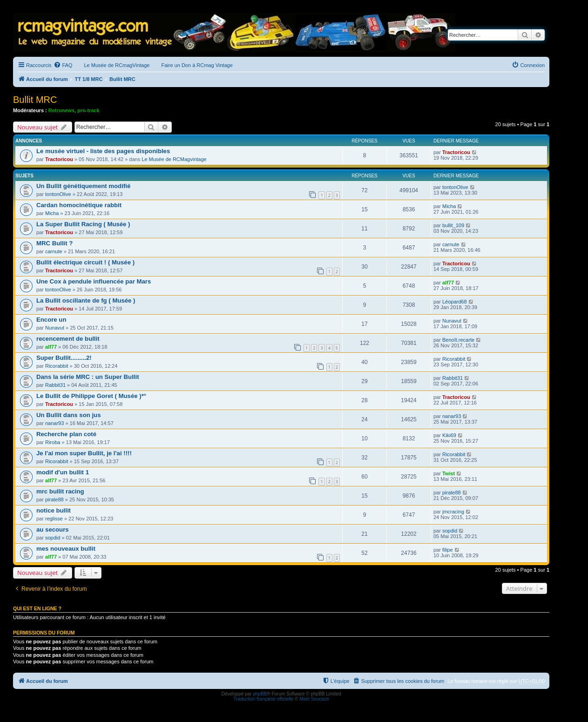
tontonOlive (58, 194)
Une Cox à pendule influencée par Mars (94, 281)
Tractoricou (59, 159)
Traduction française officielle (263, 699)
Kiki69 (449, 435)
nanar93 (54, 423)
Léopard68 (455, 302)
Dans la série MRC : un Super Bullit (88, 377)
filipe (448, 550)
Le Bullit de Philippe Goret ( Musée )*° (91, 396)
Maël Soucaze (314, 699)
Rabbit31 (55, 385)
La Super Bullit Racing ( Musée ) (83, 224)
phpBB (260, 694)
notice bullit (54, 510)
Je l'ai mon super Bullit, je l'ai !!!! (84, 453)
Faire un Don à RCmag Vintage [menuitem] (197, 65)
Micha (52, 213)
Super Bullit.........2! (64, 358)
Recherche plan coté (66, 434)
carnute (54, 251)
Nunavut (55, 328)
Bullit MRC (35, 100)
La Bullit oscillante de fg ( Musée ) (86, 300)
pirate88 (54, 499)
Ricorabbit (57, 366)
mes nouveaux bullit (66, 549)
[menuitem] (63, 65)
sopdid (53, 538)
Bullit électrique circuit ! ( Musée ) (85, 262)
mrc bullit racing (60, 491)
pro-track (88, 110)
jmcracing (453, 512)
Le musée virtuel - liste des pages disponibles (103, 151)
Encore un (51, 320)
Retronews (61, 110)
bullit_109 (453, 225)
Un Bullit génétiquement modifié (83, 186)
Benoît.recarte (458, 340)
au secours (53, 530)
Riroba (53, 442)
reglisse (54, 519)
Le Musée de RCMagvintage (174, 159)
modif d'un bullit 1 (63, 472)
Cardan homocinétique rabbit (79, 205)
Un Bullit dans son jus (68, 415)
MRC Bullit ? (54, 243)
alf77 (448, 283)
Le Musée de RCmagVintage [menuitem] (117, 65)
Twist (449, 473)
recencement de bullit (68, 339)
